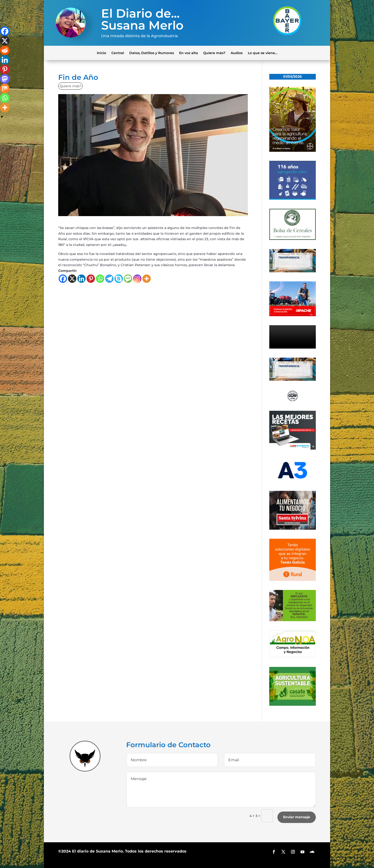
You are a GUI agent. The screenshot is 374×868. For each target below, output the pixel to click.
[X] (72, 279)
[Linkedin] (81, 279)
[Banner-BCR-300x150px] (293, 271)
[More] (147, 279)
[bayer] (293, 151)
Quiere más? (214, 53)
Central (118, 53)
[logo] (293, 401)
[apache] (293, 315)
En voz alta (189, 53)
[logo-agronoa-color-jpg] (293, 657)
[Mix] (5, 88)
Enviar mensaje (297, 817)
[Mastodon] (5, 79)
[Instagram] (137, 279)
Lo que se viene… (263, 53)
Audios (237, 53)
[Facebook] (63, 279)
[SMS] (128, 279)
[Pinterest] (91, 279)
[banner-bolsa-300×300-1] (293, 239)
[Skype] (119, 279)
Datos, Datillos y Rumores (152, 53)
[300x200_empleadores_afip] (293, 620)
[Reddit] (5, 50)
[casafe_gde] (293, 705)
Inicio (101, 53)
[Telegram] (109, 279)
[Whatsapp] (100, 279)
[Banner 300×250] (293, 198)
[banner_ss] (293, 528)
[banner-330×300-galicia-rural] (293, 580)
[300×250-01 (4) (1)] (293, 448)
